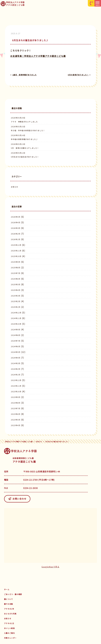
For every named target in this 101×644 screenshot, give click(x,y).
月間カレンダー (10, 638)
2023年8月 (16, 403)
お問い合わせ (17, 499)
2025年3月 (16, 296)
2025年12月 (16, 245)
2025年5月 (16, 285)
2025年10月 (16, 256)
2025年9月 (16, 262)
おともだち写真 (10, 614)
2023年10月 (16, 392)
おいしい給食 (9, 628)
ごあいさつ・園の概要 (13, 594)
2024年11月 (16, 318)
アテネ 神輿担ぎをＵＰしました (24, 122)
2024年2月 (16, 369)
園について (9, 599)
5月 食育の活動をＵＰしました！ (25, 148)
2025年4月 (16, 290)
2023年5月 (16, 420)
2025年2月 (16, 301)
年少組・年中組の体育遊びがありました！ (28, 131)
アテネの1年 (9, 609)
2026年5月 (16, 217)
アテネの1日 (9, 623)
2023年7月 (16, 408)
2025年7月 (16, 273)
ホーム (7, 589)
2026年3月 (16, 228)
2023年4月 (16, 425)
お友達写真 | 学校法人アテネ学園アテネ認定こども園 (38, 56)
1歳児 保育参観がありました (25, 75)
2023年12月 (16, 380)
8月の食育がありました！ (78, 75)
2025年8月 (16, 268)
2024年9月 (16, 330)
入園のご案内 (9, 633)
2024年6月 (16, 347)
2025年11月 (16, 251)
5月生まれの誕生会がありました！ (25, 157)
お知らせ (14, 187)
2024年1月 (16, 375)
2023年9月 (16, 397)
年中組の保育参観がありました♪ (24, 139)
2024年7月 (16, 341)
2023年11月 (16, 386)
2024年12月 (16, 313)
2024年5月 (16, 352)
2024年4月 (16, 358)
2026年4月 (16, 223)
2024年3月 (16, 363)
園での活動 (9, 604)
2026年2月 (16, 234)
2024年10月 (16, 324)
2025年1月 (16, 307)
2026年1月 (16, 239)
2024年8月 (16, 335)
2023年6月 (16, 414)
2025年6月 (16, 279)
